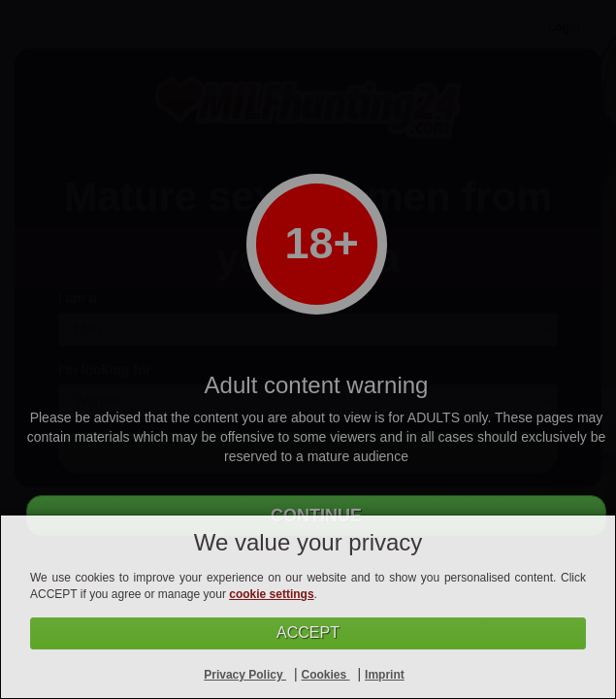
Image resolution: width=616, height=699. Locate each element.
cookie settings (271, 594)
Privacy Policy (245, 675)
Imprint (385, 675)
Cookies (326, 675)
